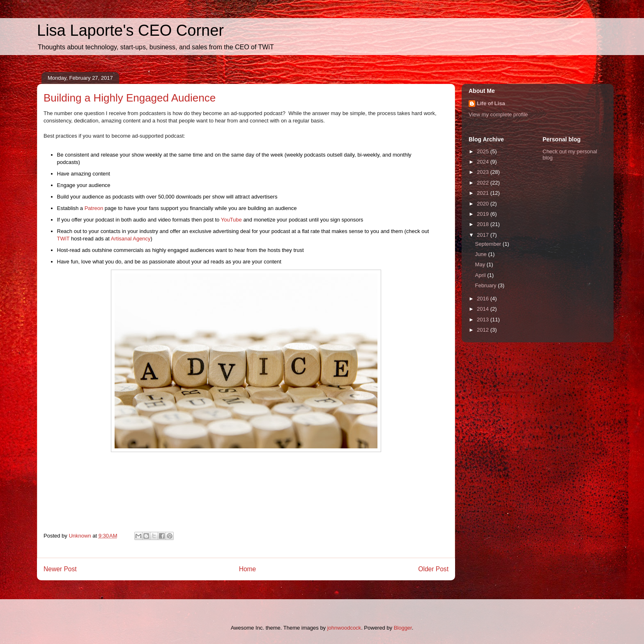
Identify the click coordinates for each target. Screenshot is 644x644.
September (489, 244)
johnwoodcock (344, 628)
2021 (484, 193)
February (487, 285)
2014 (484, 309)
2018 (484, 224)
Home (248, 569)
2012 (484, 330)
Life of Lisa (491, 103)
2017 (484, 235)
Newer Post (60, 569)
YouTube (231, 220)
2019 (484, 214)
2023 (484, 172)
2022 (484, 183)
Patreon (94, 208)
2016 (484, 299)
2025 (484, 151)
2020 (484, 204)
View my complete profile (498, 114)
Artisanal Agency (131, 239)
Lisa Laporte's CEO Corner (130, 30)
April (481, 275)
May (481, 264)
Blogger (403, 628)
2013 (484, 320)
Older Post (433, 569)
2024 (484, 162)
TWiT (63, 239)
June (482, 254)
